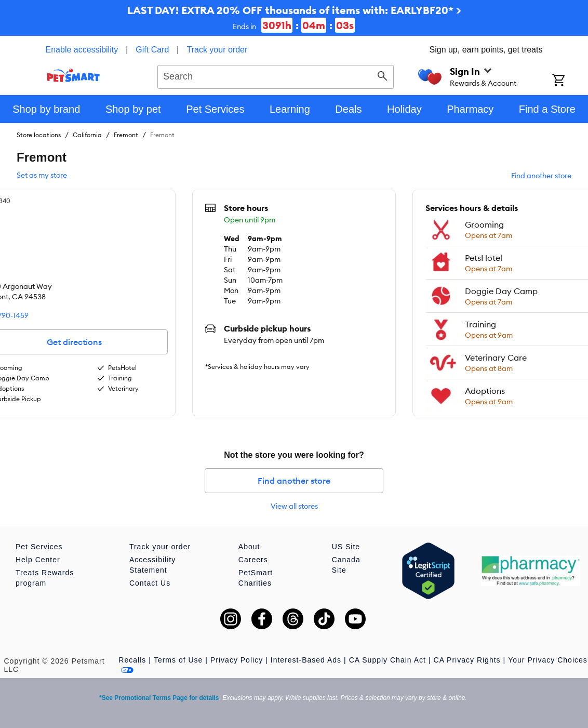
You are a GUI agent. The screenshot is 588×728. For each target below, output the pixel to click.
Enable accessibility (82, 50)
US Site (346, 547)
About (249, 547)
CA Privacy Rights (467, 660)
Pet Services (39, 547)
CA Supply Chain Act (387, 660)
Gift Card (152, 50)
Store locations (39, 135)
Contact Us (150, 583)
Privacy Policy (237, 660)
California (87, 135)
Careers (253, 560)
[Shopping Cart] (570, 81)
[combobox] (276, 75)
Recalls (132, 660)
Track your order (217, 50)
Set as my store (42, 175)
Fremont (126, 135)
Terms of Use (178, 660)
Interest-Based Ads (306, 660)
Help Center (38, 560)
